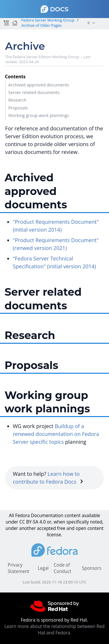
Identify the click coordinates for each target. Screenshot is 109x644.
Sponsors (92, 568)
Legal (43, 568)
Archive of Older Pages (41, 25)
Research (17, 100)
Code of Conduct (62, 568)
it (89, 23)
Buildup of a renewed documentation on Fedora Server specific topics (56, 434)
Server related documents (34, 92)
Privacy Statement (18, 568)
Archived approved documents (39, 85)
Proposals (18, 108)
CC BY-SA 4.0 (33, 522)
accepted (46, 528)
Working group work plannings (39, 115)
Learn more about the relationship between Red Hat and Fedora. (54, 630)
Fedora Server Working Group (48, 20)
